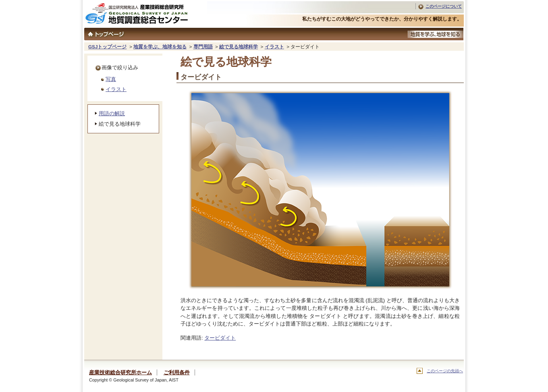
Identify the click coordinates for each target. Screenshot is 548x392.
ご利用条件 (177, 372)
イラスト (274, 47)
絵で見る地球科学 (239, 47)
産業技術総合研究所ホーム (120, 372)
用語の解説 (112, 113)
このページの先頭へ (445, 371)
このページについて (444, 6)
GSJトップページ (107, 47)
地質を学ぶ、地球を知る (160, 47)
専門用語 (203, 47)
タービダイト (220, 338)
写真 (111, 79)
